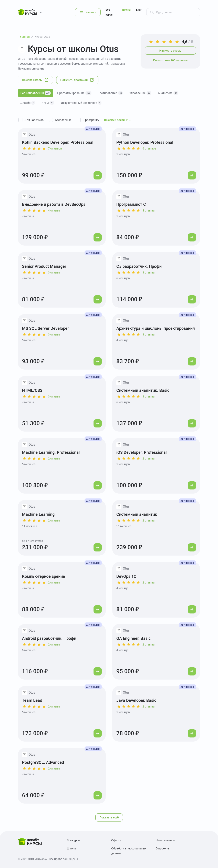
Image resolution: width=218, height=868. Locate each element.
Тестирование (110, 93)
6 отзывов (149, 148)
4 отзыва (54, 210)
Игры (48, 103)
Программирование (74, 93)
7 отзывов (55, 148)
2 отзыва (54, 458)
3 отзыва (54, 272)
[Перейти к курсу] (98, 175)
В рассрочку (91, 120)
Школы (127, 10)
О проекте (162, 848)
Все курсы (109, 12)
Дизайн (28, 103)
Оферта (116, 840)
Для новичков (34, 120)
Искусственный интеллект (81, 103)
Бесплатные (63, 120)
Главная (24, 37)
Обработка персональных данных (129, 851)
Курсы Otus (42, 37)
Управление (140, 93)
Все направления (36, 93)
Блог (139, 10)
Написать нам (165, 840)
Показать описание (31, 69)
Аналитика (168, 93)
